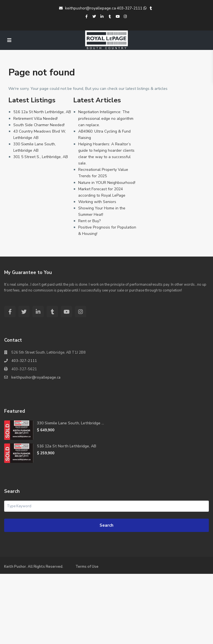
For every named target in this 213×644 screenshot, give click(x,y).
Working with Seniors (97, 202)
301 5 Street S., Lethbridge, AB (41, 157)
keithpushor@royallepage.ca (88, 8)
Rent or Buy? (89, 221)
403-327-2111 (130, 8)
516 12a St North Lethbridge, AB (42, 112)
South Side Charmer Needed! (39, 125)
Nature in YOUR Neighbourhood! (107, 183)
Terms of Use (87, 567)
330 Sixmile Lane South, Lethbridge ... (70, 423)
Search (106, 525)
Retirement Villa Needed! (35, 119)
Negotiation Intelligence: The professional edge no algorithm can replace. (106, 118)
